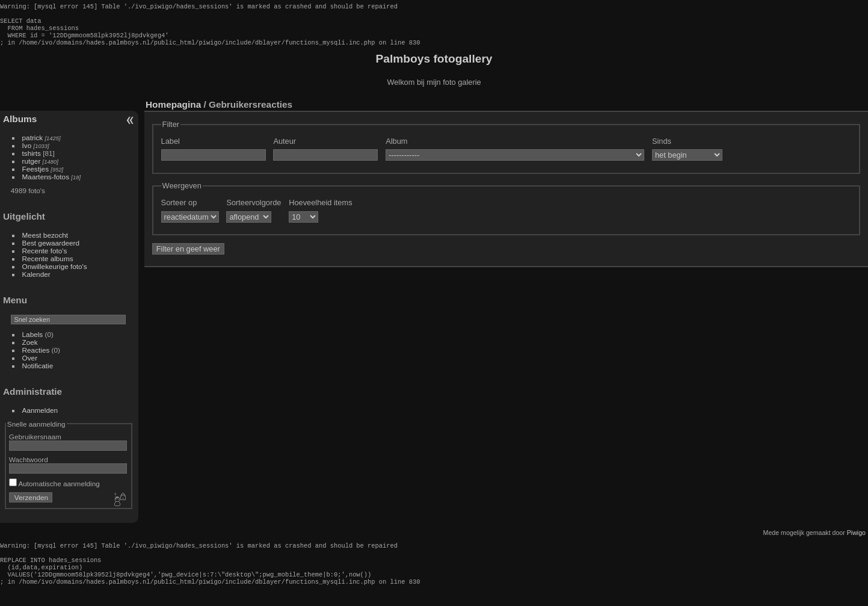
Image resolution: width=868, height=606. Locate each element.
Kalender (36, 281)
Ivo (27, 153)
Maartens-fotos (46, 184)
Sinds (662, 148)
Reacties (36, 357)
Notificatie (38, 373)
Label (171, 148)
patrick (33, 145)
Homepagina (173, 112)
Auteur (285, 148)
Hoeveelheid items (320, 210)
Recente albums (48, 266)
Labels (33, 342)
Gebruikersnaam (35, 444)
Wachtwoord (29, 467)
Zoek (30, 349)
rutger (32, 168)
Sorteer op (179, 210)
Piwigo (856, 540)
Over (30, 365)
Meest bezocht (45, 242)
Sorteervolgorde (254, 210)
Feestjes (35, 176)
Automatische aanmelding (54, 491)
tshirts (32, 160)
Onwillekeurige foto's (55, 274)
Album (396, 148)
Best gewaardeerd (51, 250)
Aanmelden (40, 417)
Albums (20, 126)
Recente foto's (45, 258)
